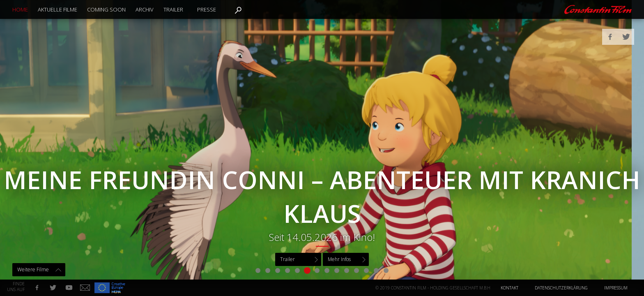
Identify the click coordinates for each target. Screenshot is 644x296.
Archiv (145, 9)
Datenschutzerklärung (561, 288)
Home (20, 9)
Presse (207, 9)
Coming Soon (106, 9)
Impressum (616, 288)
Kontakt (509, 288)
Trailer (173, 9)
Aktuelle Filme (57, 9)
